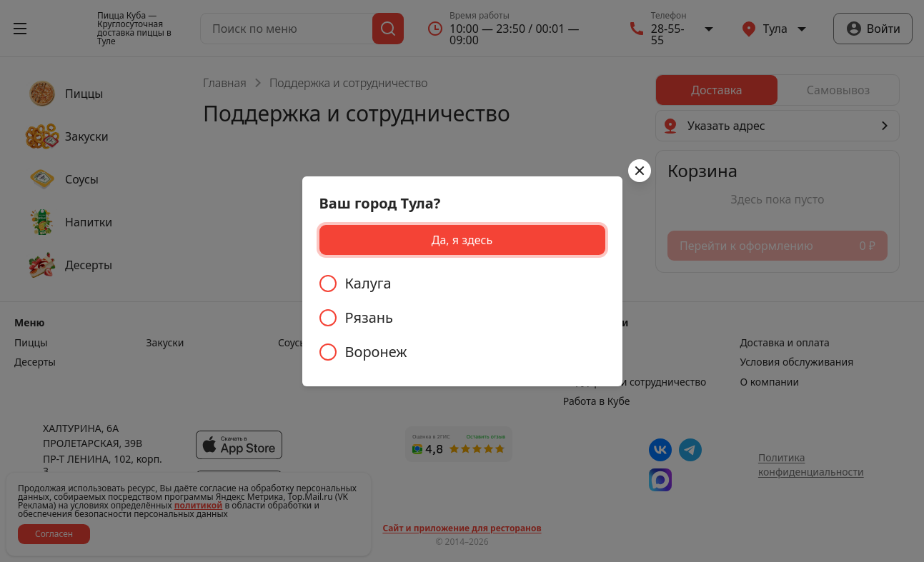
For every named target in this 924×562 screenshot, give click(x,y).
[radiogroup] (462, 318)
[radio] (462, 283)
